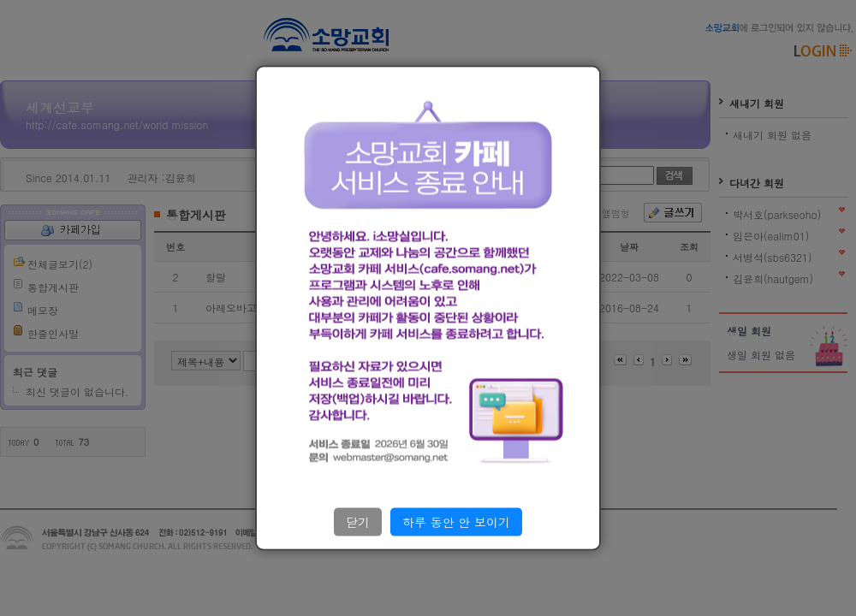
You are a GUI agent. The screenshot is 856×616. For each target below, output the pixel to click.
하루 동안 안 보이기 (456, 522)
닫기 (358, 522)
